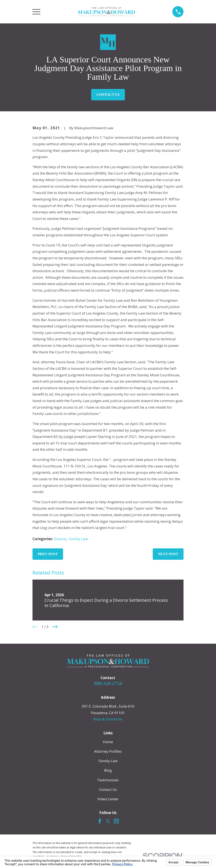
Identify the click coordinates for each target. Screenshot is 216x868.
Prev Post (48, 554)
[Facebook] (100, 821)
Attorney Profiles (108, 751)
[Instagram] (116, 821)
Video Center (108, 799)
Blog (108, 770)
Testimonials (108, 780)
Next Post (168, 554)
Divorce (60, 539)
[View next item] (55, 627)
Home (108, 742)
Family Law (78, 539)
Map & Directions (108, 719)
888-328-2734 (108, 683)
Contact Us (108, 95)
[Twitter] (108, 821)
